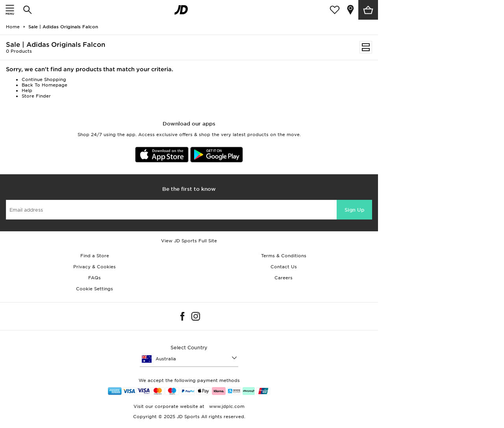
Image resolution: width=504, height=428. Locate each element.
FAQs (94, 278)
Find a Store (95, 256)
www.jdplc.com (226, 406)
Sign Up (354, 210)
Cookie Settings (94, 289)
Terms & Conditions (284, 256)
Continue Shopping (44, 79)
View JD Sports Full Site (189, 241)
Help (27, 90)
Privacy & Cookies (94, 267)
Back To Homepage (44, 85)
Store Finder (36, 96)
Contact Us (284, 267)
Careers (283, 278)
